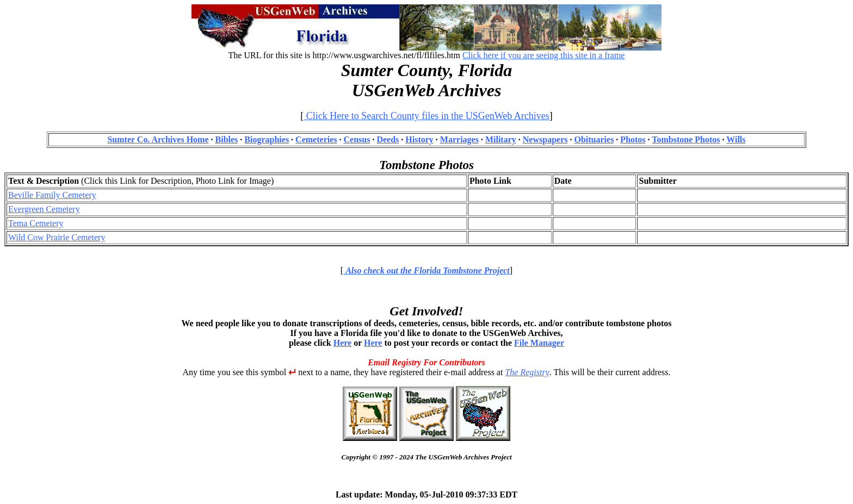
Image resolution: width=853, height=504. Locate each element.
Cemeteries (316, 139)
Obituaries (594, 139)
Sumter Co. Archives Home (158, 139)
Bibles (227, 139)
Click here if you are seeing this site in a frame (544, 55)
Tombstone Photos (686, 139)
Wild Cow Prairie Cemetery (57, 237)
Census (357, 139)
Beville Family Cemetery (52, 195)
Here (342, 343)
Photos (633, 139)
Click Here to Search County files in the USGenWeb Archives (426, 116)
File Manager (539, 343)
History (419, 139)
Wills (736, 139)
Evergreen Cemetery (44, 209)
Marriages (459, 139)
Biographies (267, 139)
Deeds (388, 139)
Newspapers (545, 139)
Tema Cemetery (36, 223)
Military (501, 139)
